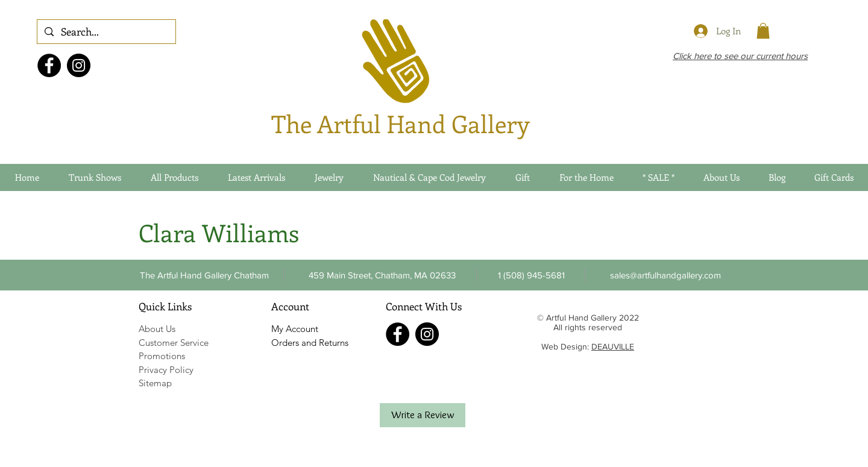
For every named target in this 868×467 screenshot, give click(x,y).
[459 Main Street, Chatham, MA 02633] (382, 275)
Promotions (162, 356)
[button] (531, 275)
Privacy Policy (166, 370)
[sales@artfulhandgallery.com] (665, 275)
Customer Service (174, 343)
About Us (157, 329)
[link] (763, 31)
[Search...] (105, 32)
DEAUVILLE (613, 346)
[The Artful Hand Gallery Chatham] (204, 275)
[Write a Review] (423, 415)
